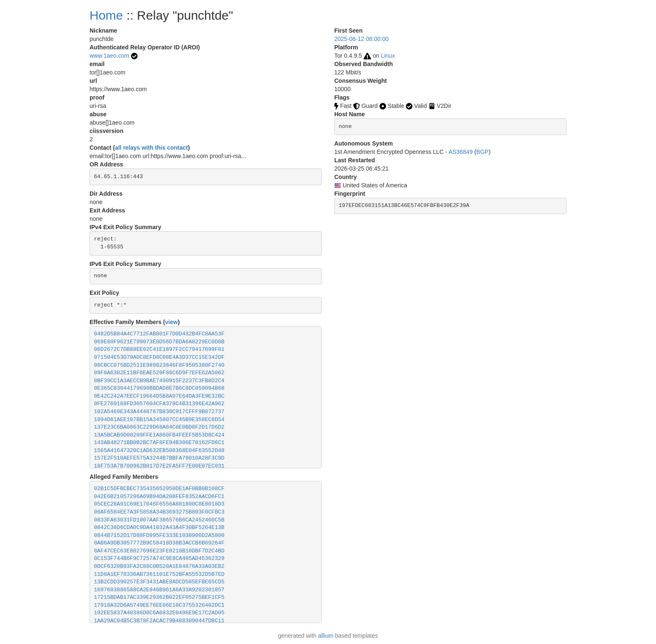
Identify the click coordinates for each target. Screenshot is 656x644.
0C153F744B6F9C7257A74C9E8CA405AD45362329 (159, 558)
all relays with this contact (151, 148)
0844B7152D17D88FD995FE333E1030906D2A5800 (159, 535)
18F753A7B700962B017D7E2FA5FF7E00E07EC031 (159, 466)
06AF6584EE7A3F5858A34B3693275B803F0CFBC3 (159, 512)
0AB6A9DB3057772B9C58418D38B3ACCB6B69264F (159, 543)
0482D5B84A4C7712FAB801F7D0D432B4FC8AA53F (159, 334)
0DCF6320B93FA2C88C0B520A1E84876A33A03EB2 (159, 566)
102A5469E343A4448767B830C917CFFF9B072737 (159, 412)
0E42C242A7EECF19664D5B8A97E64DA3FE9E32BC (159, 396)
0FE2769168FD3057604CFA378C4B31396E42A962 (159, 404)
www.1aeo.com (109, 56)
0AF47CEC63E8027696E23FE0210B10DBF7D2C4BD (159, 551)
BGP (482, 152)
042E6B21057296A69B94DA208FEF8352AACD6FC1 (159, 497)
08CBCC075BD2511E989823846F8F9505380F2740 (159, 365)
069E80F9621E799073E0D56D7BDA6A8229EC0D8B (159, 342)
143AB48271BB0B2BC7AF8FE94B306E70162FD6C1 (159, 443)
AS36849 (461, 152)
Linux (388, 56)
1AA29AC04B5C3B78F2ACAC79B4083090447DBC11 (159, 621)
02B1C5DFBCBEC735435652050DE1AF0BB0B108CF (159, 489)
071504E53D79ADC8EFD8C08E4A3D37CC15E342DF (159, 357)
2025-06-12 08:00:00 (361, 39)
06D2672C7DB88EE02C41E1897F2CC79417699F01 (159, 349)
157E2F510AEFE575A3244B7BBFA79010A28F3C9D (159, 458)
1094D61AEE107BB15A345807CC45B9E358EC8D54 (159, 420)
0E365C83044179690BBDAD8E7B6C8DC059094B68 (159, 388)
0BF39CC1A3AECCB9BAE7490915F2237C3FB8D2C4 (159, 381)
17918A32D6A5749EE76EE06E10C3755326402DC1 (159, 605)
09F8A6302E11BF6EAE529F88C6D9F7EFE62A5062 (159, 373)
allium (326, 636)
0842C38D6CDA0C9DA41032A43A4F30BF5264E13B (159, 528)
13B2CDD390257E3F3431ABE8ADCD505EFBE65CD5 (159, 582)
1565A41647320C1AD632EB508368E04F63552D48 (159, 451)
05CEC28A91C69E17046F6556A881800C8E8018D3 (159, 504)
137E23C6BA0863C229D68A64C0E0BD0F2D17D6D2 (159, 427)
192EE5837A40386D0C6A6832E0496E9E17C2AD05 (159, 613)
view (172, 322)
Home (106, 15)
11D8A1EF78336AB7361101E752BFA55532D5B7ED (159, 574)
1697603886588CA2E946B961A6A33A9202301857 (159, 590)
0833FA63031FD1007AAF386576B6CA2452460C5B (159, 520)
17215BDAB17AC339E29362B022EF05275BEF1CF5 (159, 597)
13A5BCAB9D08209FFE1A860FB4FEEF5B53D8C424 (159, 435)
